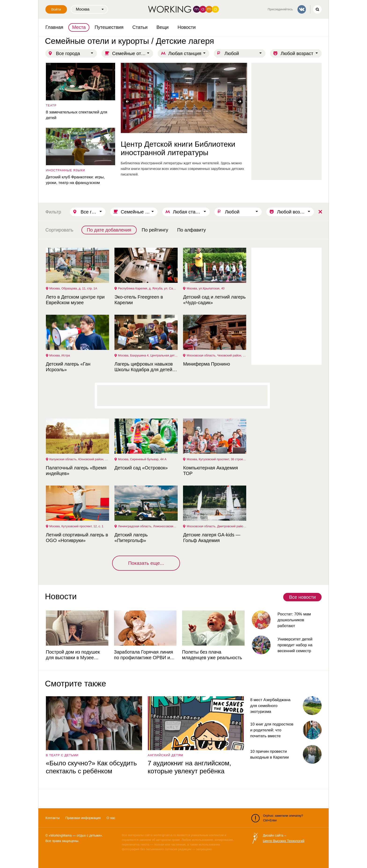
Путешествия (109, 27)
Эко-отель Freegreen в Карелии (138, 300)
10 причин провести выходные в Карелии (270, 754)
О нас (111, 818)
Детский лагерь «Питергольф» (131, 538)
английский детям (165, 755)
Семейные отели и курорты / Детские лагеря (133, 53)
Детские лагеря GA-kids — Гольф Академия (211, 538)
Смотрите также (75, 683)
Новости (187, 27)
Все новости (302, 597)
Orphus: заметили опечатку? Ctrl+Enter (277, 818)
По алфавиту (192, 230)
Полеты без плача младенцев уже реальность (212, 655)
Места (79, 27)
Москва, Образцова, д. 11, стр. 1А (73, 288)
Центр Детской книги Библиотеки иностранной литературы (178, 148)
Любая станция (185, 53)
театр (51, 105)
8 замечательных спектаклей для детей (76, 115)
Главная (54, 27)
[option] (183, 120)
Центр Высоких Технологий (284, 841)
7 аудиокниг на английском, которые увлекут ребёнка (189, 767)
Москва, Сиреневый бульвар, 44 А (142, 459)
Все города (68, 53)
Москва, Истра (59, 355)
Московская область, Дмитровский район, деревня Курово (217, 526)
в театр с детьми (62, 755)
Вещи (162, 27)
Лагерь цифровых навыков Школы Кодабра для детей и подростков (145, 367)
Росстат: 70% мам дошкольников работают (294, 620)
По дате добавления (109, 230)
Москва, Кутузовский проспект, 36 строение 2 (217, 459)
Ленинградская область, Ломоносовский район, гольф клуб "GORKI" (148, 526)
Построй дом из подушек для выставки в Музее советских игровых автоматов (77, 655)
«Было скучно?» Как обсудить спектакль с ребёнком (91, 767)
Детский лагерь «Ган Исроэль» (68, 367)
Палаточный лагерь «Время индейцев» (76, 471)
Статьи (140, 27)
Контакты (52, 818)
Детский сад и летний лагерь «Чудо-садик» (214, 300)
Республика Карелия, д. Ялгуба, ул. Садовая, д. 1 (148, 288)
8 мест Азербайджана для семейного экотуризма (270, 706)
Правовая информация (83, 818)
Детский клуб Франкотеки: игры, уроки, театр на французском (75, 180)
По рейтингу (155, 230)
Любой (232, 53)
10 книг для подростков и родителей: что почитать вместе (272, 730)
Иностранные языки (65, 170)
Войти (56, 9)
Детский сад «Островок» (141, 468)
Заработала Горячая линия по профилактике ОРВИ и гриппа (143, 655)
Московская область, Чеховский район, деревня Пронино (217, 355)
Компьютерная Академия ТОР (210, 471)
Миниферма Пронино (206, 364)
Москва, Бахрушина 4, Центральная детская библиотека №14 (148, 355)
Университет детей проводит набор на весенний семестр (295, 645)
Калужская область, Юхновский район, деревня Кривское (79, 459)
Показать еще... (146, 563)
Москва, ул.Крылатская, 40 (205, 288)
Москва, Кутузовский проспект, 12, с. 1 (76, 526)
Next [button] (240, 101)
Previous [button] (127, 101)
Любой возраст (297, 53)
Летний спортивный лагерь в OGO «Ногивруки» (77, 538)
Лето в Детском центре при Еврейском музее (75, 300)
